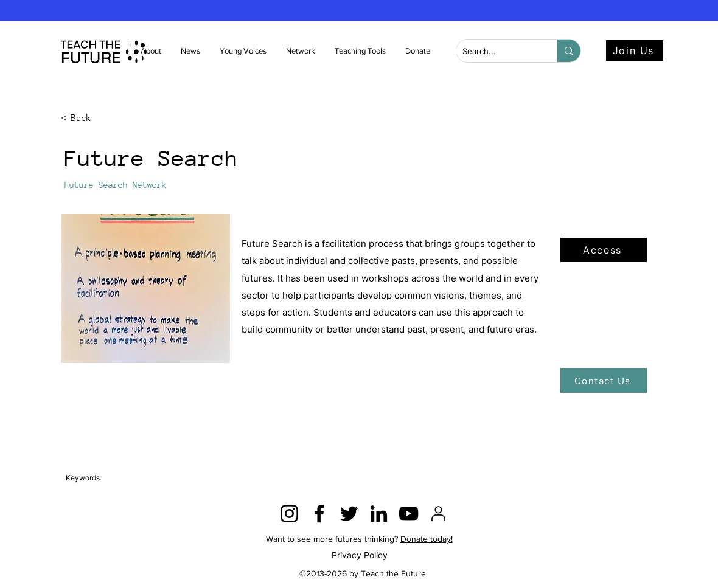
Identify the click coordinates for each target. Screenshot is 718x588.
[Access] (604, 250)
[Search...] (497, 51)
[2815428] (438, 514)
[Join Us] (635, 50)
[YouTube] (409, 514)
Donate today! (427, 539)
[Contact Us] (604, 381)
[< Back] (101, 118)
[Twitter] (349, 514)
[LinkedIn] (379, 514)
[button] (191, 51)
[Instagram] (289, 514)
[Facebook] (319, 514)
